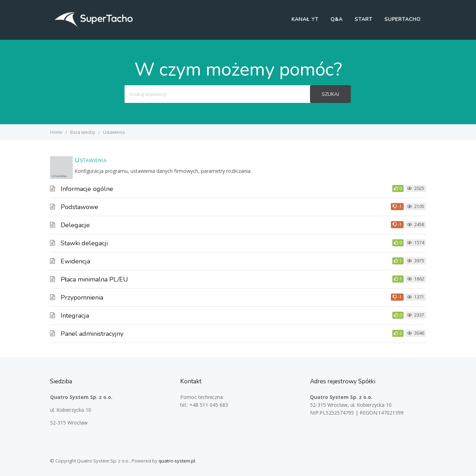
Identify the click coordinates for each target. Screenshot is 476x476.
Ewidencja (75, 261)
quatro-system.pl (177, 461)
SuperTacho (403, 19)
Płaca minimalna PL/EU (94, 279)
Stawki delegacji (84, 243)
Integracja (75, 316)
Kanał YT (305, 19)
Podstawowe (79, 207)
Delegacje (75, 225)
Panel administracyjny (92, 334)
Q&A (337, 19)
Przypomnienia (82, 297)
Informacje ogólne (87, 189)
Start (364, 19)
